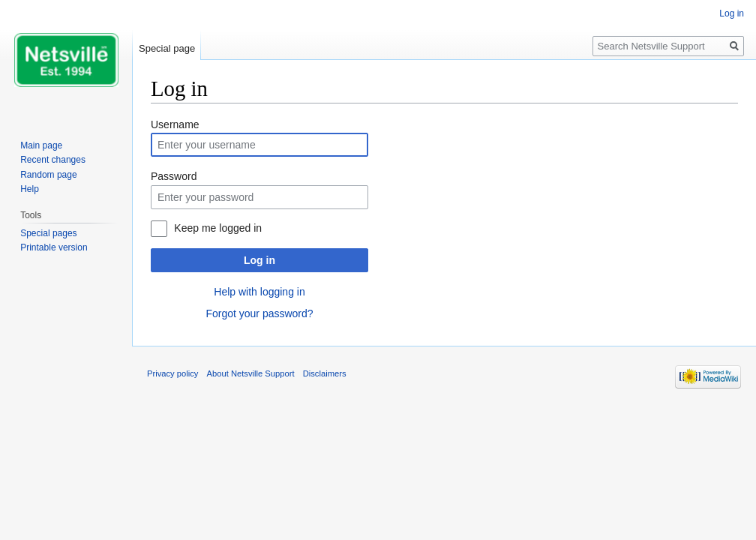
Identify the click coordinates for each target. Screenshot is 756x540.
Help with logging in (259, 292)
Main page (41, 145)
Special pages (48, 233)
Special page (167, 48)
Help (30, 189)
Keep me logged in (218, 228)
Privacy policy (172, 373)
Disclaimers (325, 373)
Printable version (54, 247)
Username (175, 124)
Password (174, 176)
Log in (259, 260)
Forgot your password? (259, 313)
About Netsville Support (251, 373)
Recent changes (53, 160)
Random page (48, 175)
